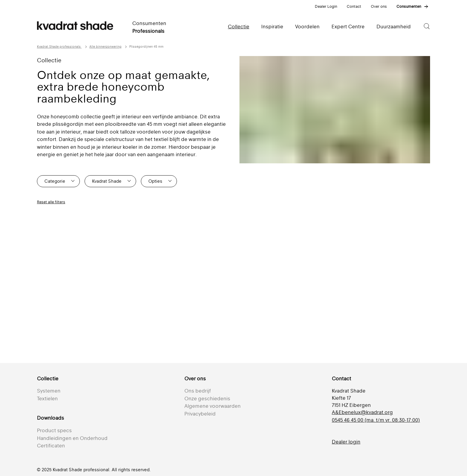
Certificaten (51, 446)
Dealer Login (326, 6)
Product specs (54, 430)
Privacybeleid (200, 414)
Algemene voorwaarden (213, 406)
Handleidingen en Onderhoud (72, 438)
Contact (354, 6)
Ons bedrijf (198, 391)
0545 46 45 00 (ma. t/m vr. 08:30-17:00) (376, 420)
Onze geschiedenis (207, 399)
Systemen (49, 391)
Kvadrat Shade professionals (59, 47)
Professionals (148, 31)
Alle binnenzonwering (105, 47)
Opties (155, 181)
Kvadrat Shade (107, 181)
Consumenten (409, 6)
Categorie (55, 181)
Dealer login (346, 442)
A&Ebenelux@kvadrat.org (362, 412)
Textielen (47, 399)
